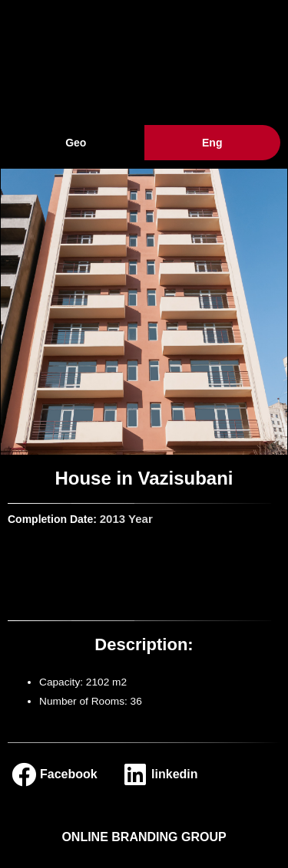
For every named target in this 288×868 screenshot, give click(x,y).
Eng (212, 143)
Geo (76, 143)
